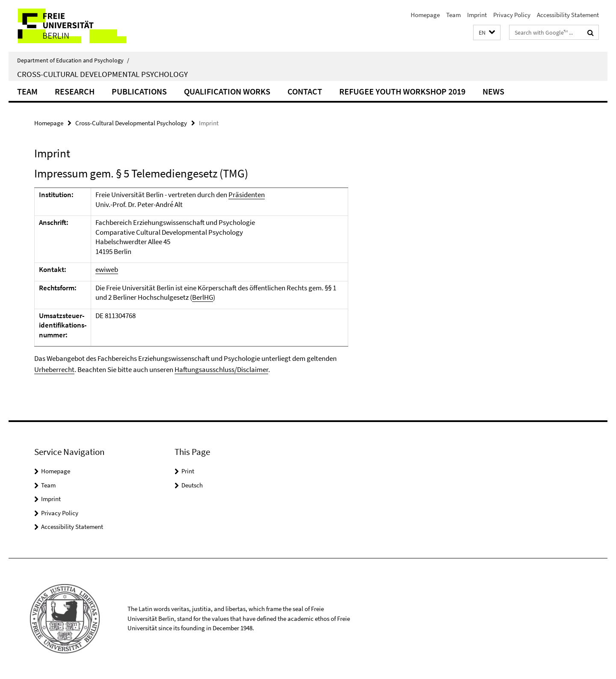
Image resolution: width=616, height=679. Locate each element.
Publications (139, 91)
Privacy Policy (512, 15)
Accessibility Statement (568, 15)
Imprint (477, 15)
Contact (305, 91)
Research (75, 91)
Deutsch (192, 485)
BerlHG (203, 297)
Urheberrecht (54, 369)
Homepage (425, 15)
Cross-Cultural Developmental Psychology (102, 74)
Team (453, 15)
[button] (487, 33)
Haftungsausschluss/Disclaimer (221, 369)
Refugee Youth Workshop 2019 (402, 91)
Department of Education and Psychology (73, 60)
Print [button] (188, 471)
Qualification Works (227, 91)
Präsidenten (247, 195)
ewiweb (107, 269)
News (493, 91)
